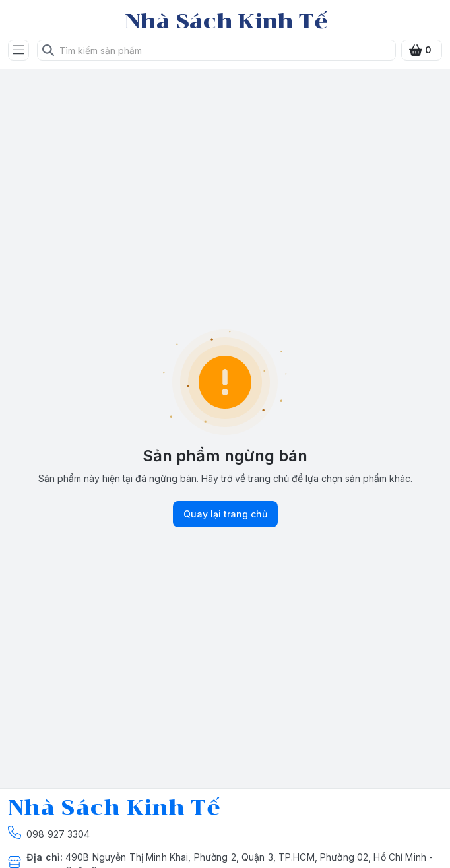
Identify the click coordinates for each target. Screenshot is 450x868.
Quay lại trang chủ (225, 514)
